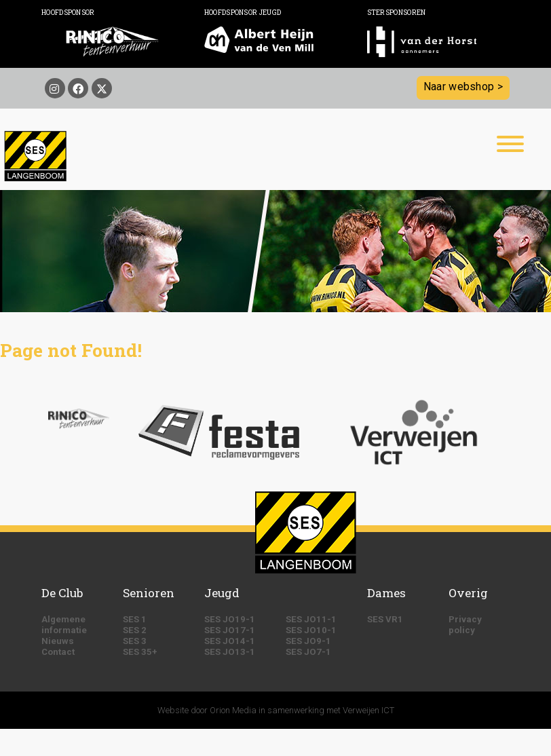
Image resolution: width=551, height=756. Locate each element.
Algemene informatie (64, 625)
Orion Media (233, 710)
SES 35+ (140, 652)
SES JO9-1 (308, 641)
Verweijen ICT (368, 710)
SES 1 (135, 619)
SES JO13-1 (230, 652)
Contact (58, 652)
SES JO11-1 (311, 619)
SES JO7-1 (308, 652)
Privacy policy (465, 625)
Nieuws (58, 641)
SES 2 (135, 630)
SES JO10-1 (311, 630)
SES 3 (135, 641)
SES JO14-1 (230, 641)
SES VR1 (385, 619)
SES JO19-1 (230, 619)
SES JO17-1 (230, 630)
